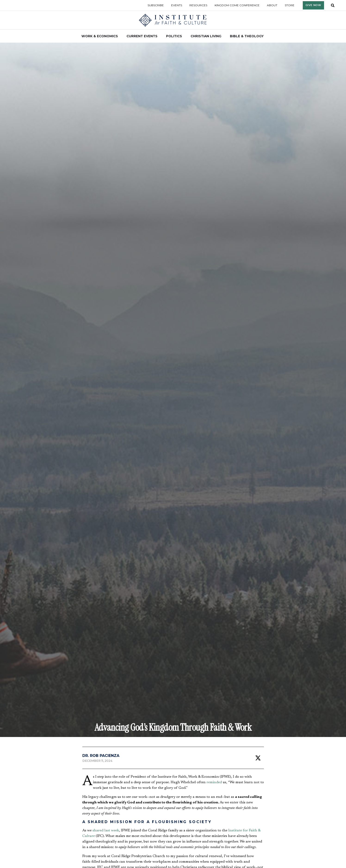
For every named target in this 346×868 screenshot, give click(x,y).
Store (290, 5)
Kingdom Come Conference (237, 5)
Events (177, 5)
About (272, 5)
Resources (198, 5)
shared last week (106, 831)
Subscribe (156, 5)
